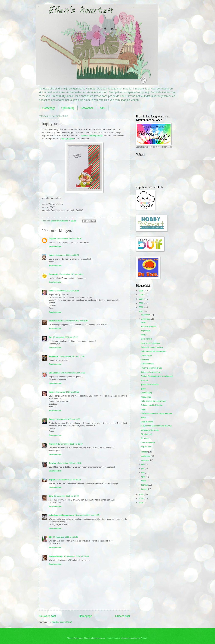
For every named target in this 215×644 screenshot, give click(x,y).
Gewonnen (87, 108)
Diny (51, 496)
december (146, 315)
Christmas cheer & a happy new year (157, 413)
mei (143, 472)
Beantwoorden (55, 246)
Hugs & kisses (147, 422)
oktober (145, 452)
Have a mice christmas (151, 343)
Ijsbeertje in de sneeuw (151, 372)
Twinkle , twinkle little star (152, 405)
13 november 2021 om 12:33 (73, 373)
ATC (103, 108)
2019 (141, 498)
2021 (141, 311)
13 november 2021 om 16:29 (69, 479)
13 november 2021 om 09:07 (67, 255)
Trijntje (52, 479)
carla (51, 291)
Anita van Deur (56, 321)
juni (143, 468)
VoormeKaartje (56, 556)
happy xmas (146, 397)
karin (51, 392)
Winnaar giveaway (149, 326)
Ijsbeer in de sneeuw (150, 384)
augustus (145, 460)
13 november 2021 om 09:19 (71, 274)
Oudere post (122, 616)
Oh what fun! (146, 434)
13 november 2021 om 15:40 (69, 463)
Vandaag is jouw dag (150, 430)
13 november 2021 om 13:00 (67, 392)
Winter (144, 335)
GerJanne (53, 274)
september (146, 456)
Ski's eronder (146, 339)
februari (145, 485)
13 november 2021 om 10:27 (65, 337)
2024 (141, 299)
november (146, 319)
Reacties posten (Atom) (62, 622)
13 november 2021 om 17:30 (66, 496)
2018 (141, 503)
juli (143, 464)
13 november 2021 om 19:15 (87, 515)
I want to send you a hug (151, 368)
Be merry (145, 438)
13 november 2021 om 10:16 (67, 291)
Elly (51, 537)
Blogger (144, 638)
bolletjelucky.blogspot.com (61, 515)
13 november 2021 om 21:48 (76, 556)
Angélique (54, 356)
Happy (144, 409)
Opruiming (68, 108)
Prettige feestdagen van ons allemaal (157, 376)
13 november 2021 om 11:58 (72, 356)
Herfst (143, 418)
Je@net (52, 239)
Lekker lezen (146, 355)
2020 (141, 494)
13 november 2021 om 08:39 (69, 239)
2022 (141, 307)
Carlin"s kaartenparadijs (91, 136)
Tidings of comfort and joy (152, 347)
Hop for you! (146, 447)
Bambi (144, 322)
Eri (51, 337)
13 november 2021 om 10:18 (76, 321)
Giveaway (145, 360)
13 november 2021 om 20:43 (66, 537)
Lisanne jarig (146, 393)
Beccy (52, 419)
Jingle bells (146, 331)
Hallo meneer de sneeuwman (153, 351)
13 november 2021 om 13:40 (70, 444)
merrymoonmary (113, 638)
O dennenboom (148, 364)
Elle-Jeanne (54, 373)
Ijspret (143, 389)
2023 (141, 303)
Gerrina (52, 463)
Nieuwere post (47, 616)
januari (144, 489)
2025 (141, 295)
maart (144, 481)
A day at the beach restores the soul (156, 426)
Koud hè (144, 380)
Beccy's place (68, 139)
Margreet (53, 444)
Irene (51, 255)
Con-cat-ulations (148, 442)
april (143, 477)
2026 (141, 291)
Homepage (49, 108)
